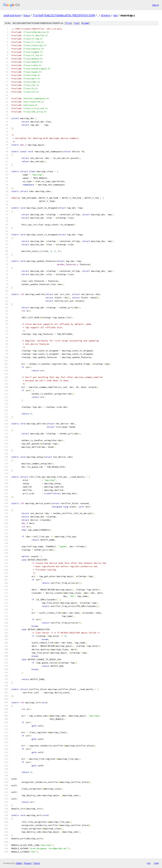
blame (85, 23)
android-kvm (12, 15)
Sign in (156, 5)
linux (27, 15)
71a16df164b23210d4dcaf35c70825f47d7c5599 (64, 15)
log (77, 23)
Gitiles (19, 863)
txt (149, 863)
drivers (106, 15)
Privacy (28, 863)
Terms (37, 863)
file (68, 23)
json (156, 863)
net (115, 15)
